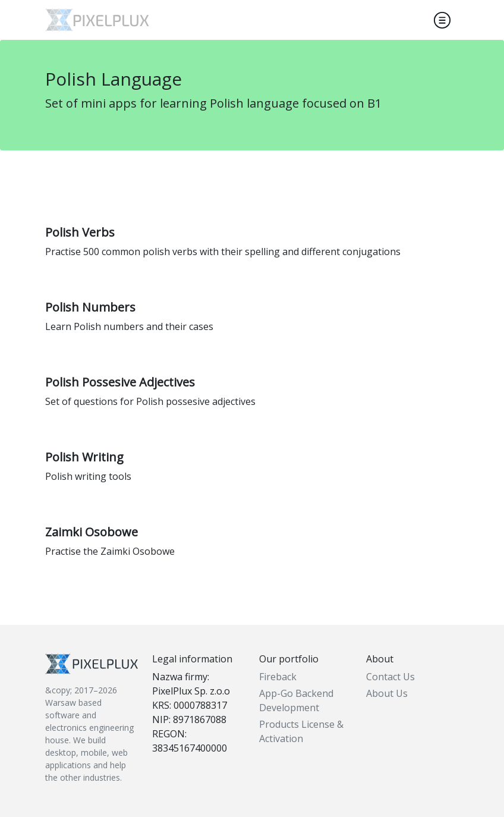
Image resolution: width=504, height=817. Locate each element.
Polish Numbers (90, 307)
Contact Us (390, 677)
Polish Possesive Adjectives (120, 382)
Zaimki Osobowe (92, 532)
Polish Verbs (80, 232)
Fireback (278, 677)
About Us (387, 693)
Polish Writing (84, 457)
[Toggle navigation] (442, 20)
